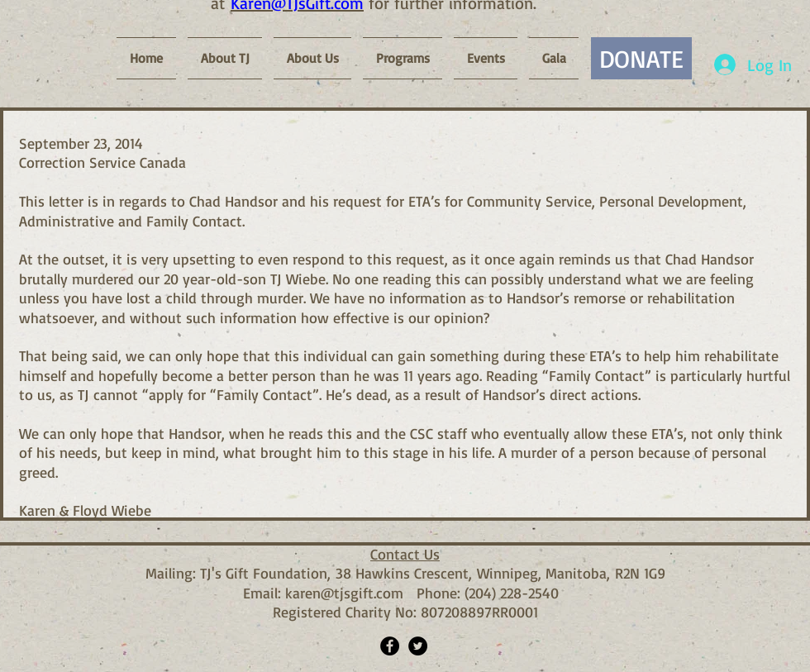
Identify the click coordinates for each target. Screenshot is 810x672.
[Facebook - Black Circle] (390, 646)
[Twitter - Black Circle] (418, 646)
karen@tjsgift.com (344, 593)
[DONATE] (641, 58)
